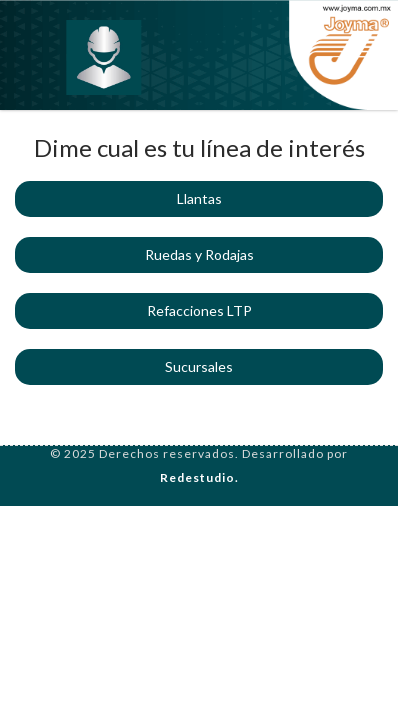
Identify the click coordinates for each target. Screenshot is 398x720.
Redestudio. (199, 477)
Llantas (199, 198)
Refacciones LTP (199, 310)
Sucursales (199, 366)
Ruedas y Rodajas (199, 254)
